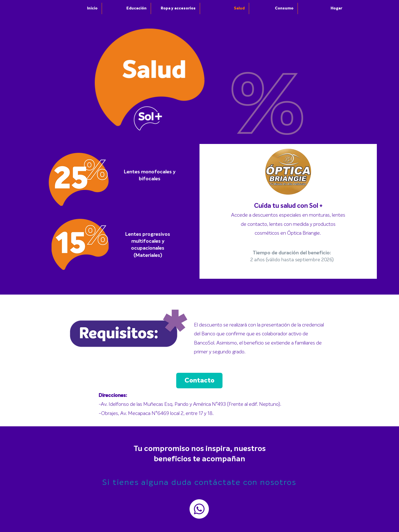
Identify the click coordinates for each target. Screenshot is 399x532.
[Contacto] (199, 381)
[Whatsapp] (199, 509)
